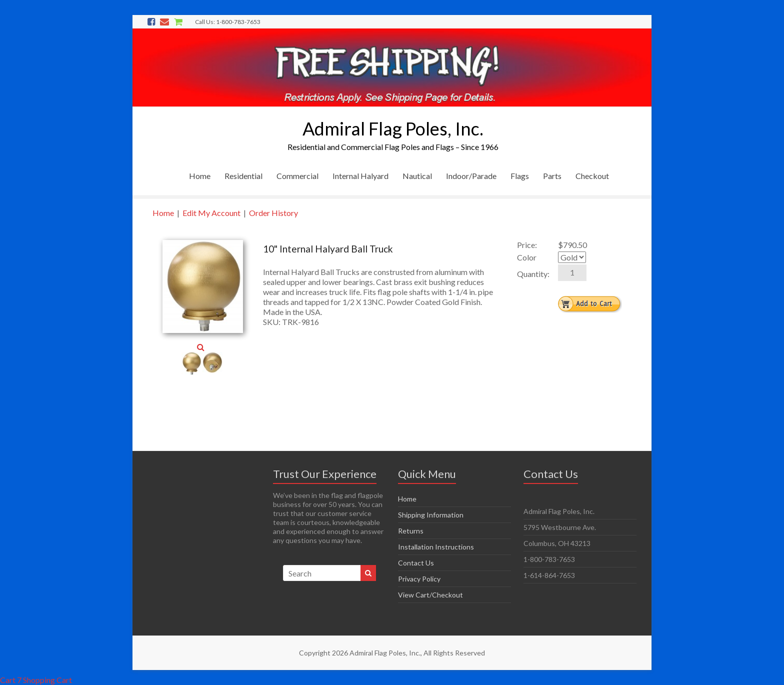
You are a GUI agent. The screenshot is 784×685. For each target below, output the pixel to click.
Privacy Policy (419, 579)
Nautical (417, 176)
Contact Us (416, 563)
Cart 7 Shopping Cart (36, 680)
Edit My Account (211, 213)
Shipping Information (431, 515)
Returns (411, 531)
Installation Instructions (436, 547)
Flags (520, 176)
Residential (243, 176)
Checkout (592, 176)
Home (200, 176)
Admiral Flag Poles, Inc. (393, 128)
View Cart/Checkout (430, 595)
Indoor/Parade (471, 176)
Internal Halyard (360, 176)
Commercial (297, 176)
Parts (552, 176)
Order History (273, 213)
